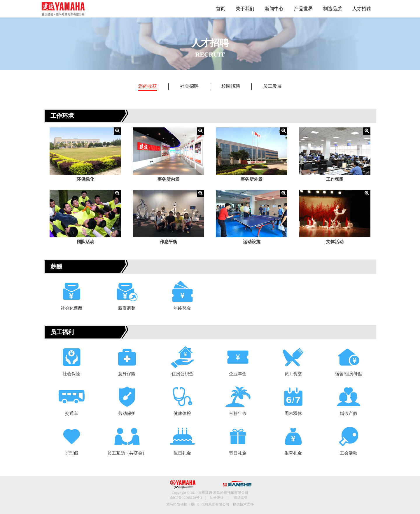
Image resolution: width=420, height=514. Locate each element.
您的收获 (148, 86)
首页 (220, 9)
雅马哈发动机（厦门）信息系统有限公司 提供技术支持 (210, 504)
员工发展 (272, 86)
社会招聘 (189, 86)
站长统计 (217, 498)
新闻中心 (274, 9)
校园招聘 (231, 86)
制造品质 (332, 9)
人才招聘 (362, 9)
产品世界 (303, 9)
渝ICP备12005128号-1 (186, 498)
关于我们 (245, 9)
